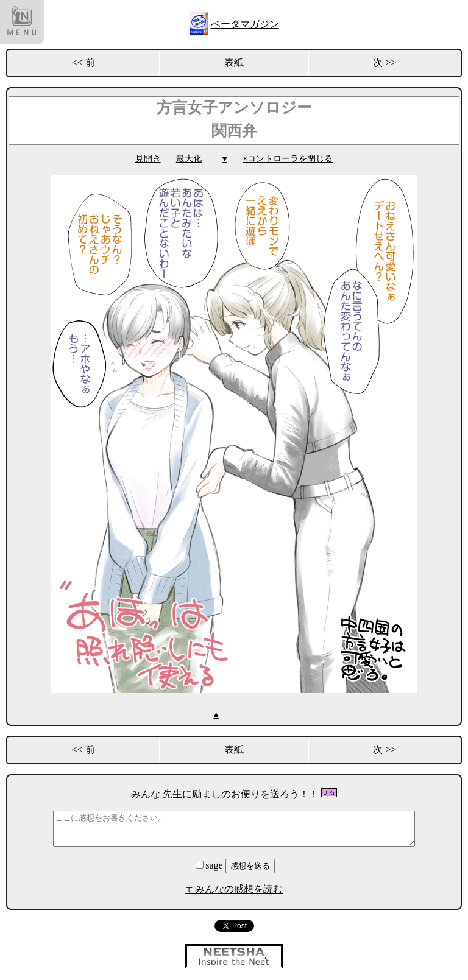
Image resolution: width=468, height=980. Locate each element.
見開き (148, 159)
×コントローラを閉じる (288, 159)
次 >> (385, 62)
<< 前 (83, 62)
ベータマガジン (245, 24)
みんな (146, 793)
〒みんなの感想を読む (234, 888)
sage (210, 865)
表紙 (234, 62)
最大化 (189, 159)
